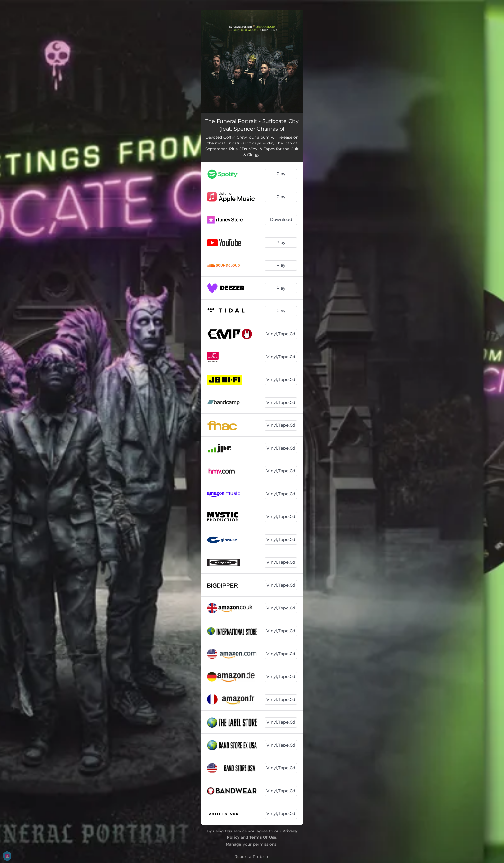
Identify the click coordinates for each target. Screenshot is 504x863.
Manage (234, 844)
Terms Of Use (263, 837)
